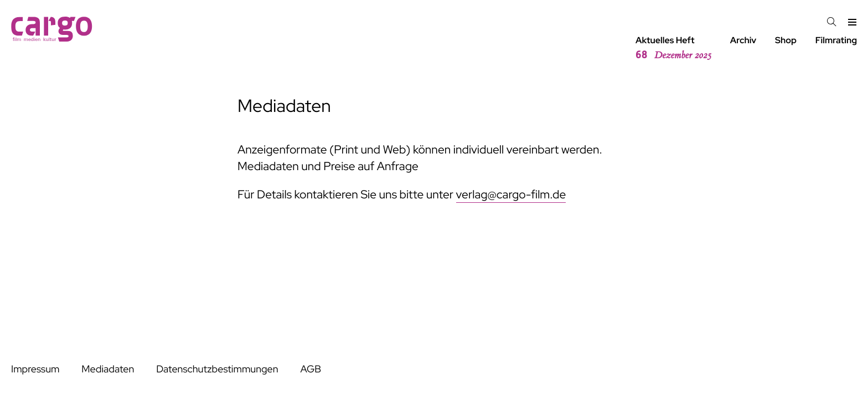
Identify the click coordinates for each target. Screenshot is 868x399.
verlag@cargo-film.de (511, 195)
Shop (786, 40)
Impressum (35, 369)
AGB (311, 369)
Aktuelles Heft (673, 48)
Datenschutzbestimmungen (217, 369)
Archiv (743, 40)
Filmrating (836, 40)
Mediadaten (108, 369)
